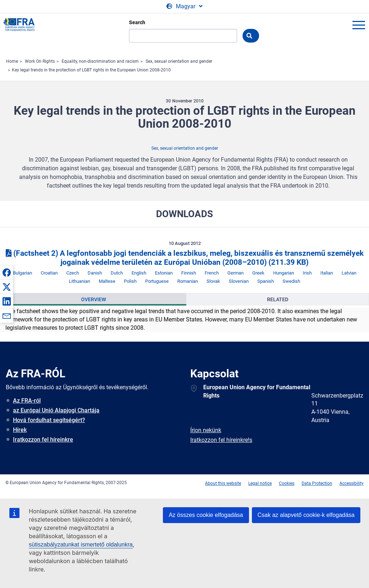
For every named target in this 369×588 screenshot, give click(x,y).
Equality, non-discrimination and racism (100, 61)
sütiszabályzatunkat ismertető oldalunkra (81, 545)
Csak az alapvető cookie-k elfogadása (306, 515)
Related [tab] (278, 299)
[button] (6, 272)
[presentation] (93, 299)
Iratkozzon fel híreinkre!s (221, 440)
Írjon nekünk (206, 430)
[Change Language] (184, 6)
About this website (223, 483)
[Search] (183, 36)
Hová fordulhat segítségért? (49, 420)
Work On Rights (40, 61)
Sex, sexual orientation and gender (179, 61)
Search (137, 22)
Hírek (20, 430)
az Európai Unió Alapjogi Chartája (56, 410)
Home (12, 61)
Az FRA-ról (27, 401)
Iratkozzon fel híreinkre (43, 440)
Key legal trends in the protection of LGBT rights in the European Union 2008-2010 (91, 70)
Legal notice (260, 483)
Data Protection (317, 483)
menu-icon (359, 25)
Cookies (287, 483)
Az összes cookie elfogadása (206, 515)
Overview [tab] (94, 299)
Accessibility (352, 483)
